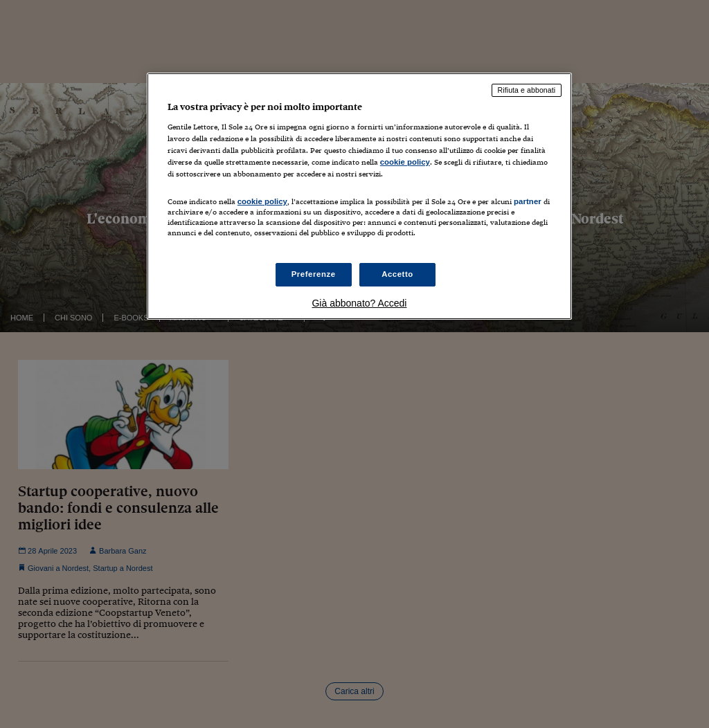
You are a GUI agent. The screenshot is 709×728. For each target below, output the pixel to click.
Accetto (397, 274)
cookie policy (405, 162)
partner (528, 201)
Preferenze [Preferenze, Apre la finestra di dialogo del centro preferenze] (314, 274)
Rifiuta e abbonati (527, 90)
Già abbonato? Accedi (359, 303)
